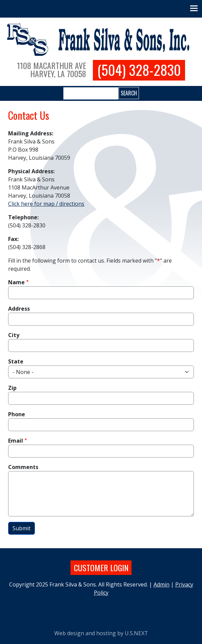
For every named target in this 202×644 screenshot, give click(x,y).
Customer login (101, 568)
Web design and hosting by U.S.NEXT (101, 633)
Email (16, 441)
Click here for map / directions (46, 204)
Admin (161, 584)
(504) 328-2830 (139, 70)
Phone (17, 414)
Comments (23, 467)
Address (19, 309)
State (16, 361)
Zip (12, 388)
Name (16, 282)
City (14, 335)
